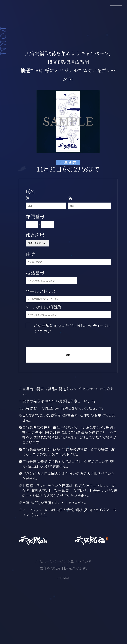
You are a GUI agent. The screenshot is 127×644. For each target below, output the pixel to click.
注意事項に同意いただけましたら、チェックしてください (72, 328)
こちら (42, 515)
